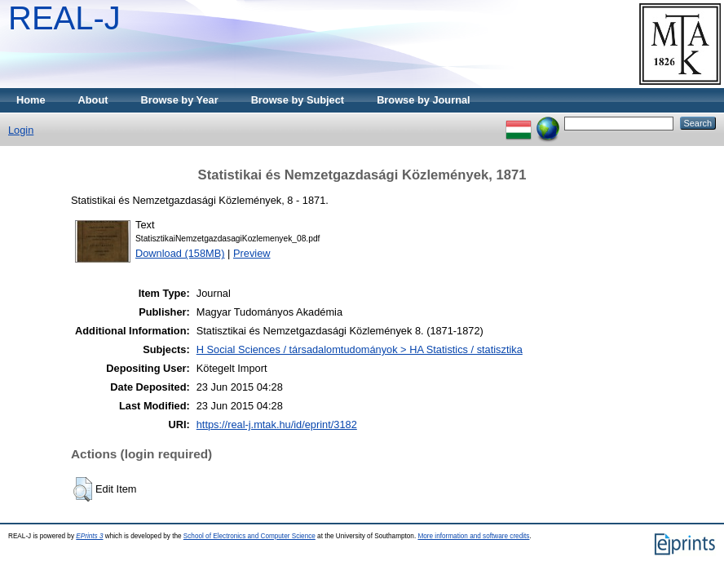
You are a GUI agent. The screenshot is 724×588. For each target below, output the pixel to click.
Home (31, 100)
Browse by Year (180, 100)
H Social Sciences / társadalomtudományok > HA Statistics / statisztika (360, 349)
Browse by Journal (424, 100)
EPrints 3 (89, 536)
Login (21, 130)
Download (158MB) (180, 253)
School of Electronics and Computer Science (249, 536)
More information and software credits (473, 536)
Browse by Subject (298, 100)
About (93, 100)
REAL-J (64, 18)
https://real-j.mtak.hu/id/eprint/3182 (277, 424)
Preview (252, 253)
